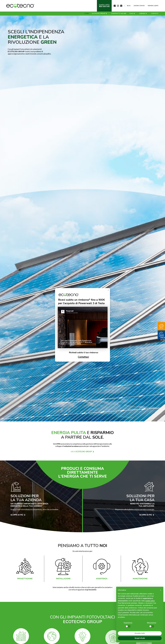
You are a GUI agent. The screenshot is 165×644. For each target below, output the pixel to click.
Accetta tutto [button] (140, 633)
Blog (129, 6)
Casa (132, 14)
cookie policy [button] (150, 601)
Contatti (155, 14)
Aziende (143, 14)
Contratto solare (119, 14)
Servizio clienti (153, 6)
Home (87, 14)
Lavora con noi (139, 6)
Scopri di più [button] (140, 638)
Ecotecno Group (99, 14)
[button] (161, 590)
